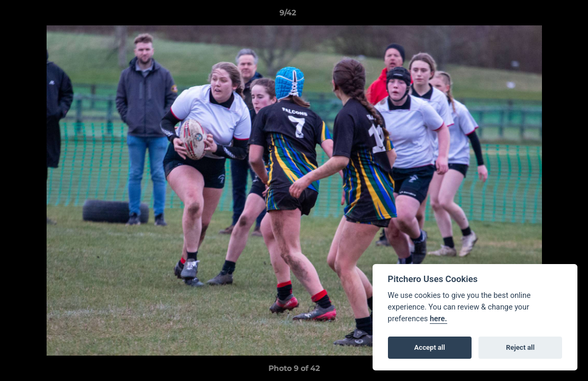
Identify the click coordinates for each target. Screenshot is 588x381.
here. (438, 319)
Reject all (520, 347)
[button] (544, 15)
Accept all (430, 347)
